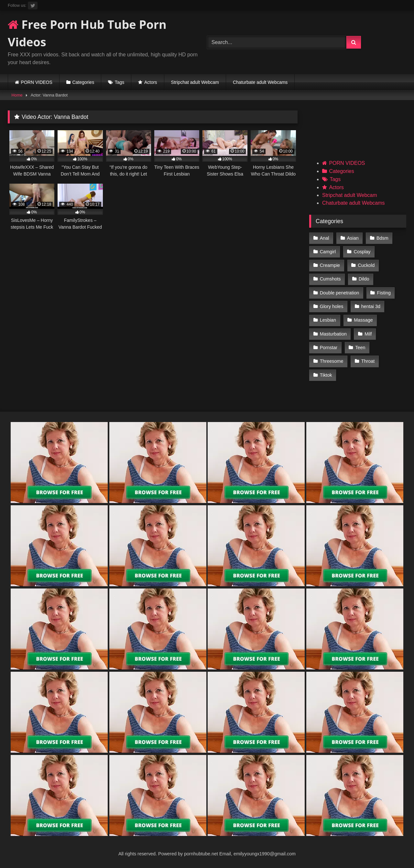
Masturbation (333, 334)
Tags (120, 82)
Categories (83, 82)
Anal (325, 238)
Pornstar (329, 348)
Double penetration (340, 293)
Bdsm (382, 238)
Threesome (332, 361)
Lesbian (328, 320)
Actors (151, 82)
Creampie (330, 265)
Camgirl (328, 252)
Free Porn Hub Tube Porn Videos (87, 33)
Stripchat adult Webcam (195, 82)
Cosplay (362, 252)
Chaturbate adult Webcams (260, 82)
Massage (363, 320)
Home (17, 95)
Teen (360, 348)
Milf (368, 334)
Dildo (364, 279)
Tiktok (326, 375)
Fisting (384, 293)
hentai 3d (371, 306)
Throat (368, 361)
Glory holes (332, 306)
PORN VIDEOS (37, 82)
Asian (353, 238)
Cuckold (366, 265)
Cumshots (330, 279)
